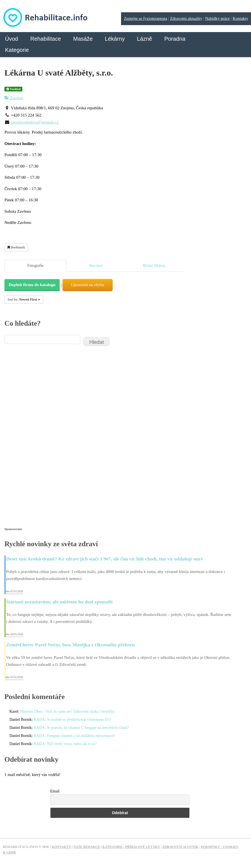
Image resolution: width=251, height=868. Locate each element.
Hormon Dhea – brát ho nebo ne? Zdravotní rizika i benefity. (67, 711)
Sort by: (24, 299)
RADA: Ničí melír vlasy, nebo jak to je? (65, 744)
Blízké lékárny (154, 266)
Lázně (145, 39)
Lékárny (115, 39)
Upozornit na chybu (87, 285)
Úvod (12, 39)
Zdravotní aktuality (186, 18)
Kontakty (240, 18)
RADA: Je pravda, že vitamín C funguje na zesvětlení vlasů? (81, 728)
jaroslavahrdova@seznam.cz (35, 122)
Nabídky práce (218, 18)
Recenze (96, 266)
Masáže (83, 39)
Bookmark (16, 247)
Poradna (175, 39)
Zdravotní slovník (180, 847)
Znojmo (14, 98)
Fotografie (35, 266)
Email (55, 791)
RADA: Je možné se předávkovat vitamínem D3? (73, 720)
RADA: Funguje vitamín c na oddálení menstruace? (74, 736)
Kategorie (17, 50)
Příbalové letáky (143, 847)
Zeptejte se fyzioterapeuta (145, 18)
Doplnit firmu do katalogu (32, 285)
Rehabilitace (45, 39)
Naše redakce (87, 847)
